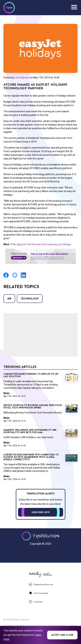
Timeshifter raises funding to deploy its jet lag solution (31, 375)
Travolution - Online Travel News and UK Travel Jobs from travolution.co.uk (40, 536)
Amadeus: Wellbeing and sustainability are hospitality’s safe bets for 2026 (30, 431)
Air (9, 299)
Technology (30, 299)
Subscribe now (41, 513)
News (7, 393)
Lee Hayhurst (22, 78)
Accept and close (62, 635)
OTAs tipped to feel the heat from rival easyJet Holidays (41, 244)
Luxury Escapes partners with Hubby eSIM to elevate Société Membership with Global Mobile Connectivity (31, 457)
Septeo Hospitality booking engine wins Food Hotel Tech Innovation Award (33, 407)
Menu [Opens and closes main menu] (74, 7)
